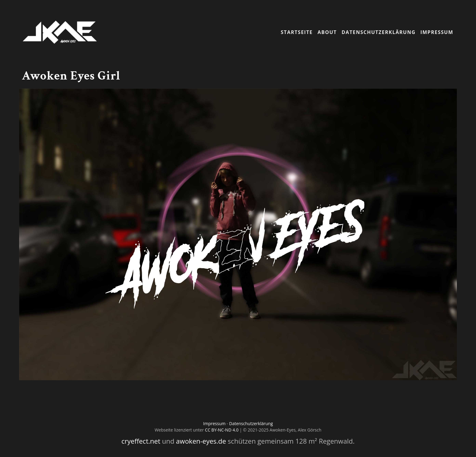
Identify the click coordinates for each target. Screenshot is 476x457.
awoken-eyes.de (201, 441)
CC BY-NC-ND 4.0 (222, 430)
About (327, 32)
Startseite (297, 32)
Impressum (437, 32)
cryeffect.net (141, 441)
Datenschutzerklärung (378, 32)
